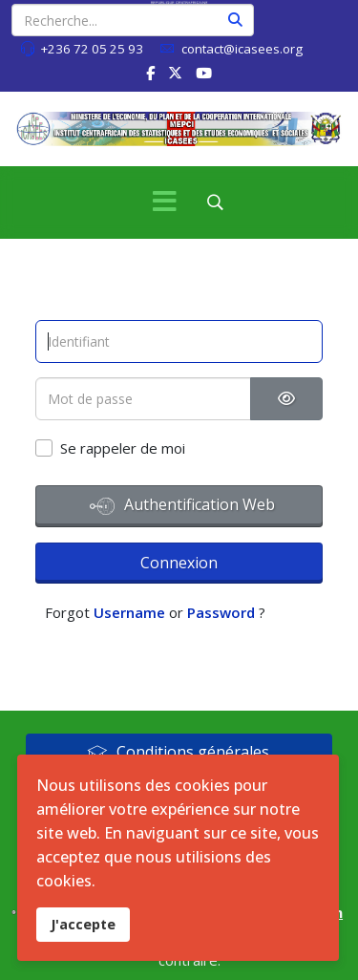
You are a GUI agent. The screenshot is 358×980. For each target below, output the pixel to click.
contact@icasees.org (242, 49)
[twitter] (175, 73)
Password (221, 612)
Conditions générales (178, 752)
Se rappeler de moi (123, 448)
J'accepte (83, 924)
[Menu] (165, 202)
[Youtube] (204, 73)
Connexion (179, 563)
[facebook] (150, 73)
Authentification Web (182, 506)
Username (129, 612)
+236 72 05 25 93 (92, 49)
